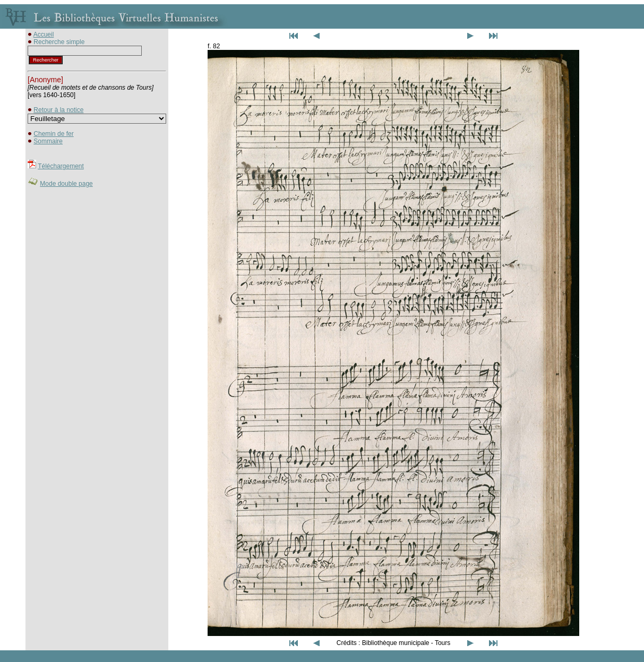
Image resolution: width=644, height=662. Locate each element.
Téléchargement (61, 166)
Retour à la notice (58, 110)
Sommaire (48, 141)
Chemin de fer (53, 134)
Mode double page (66, 184)
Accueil (44, 35)
